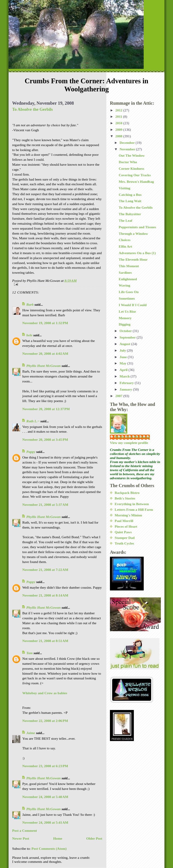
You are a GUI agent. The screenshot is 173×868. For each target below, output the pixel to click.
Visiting (124, 188)
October (126, 331)
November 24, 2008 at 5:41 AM (45, 822)
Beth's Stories (125, 498)
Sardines (125, 272)
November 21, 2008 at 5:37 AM (45, 505)
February (127, 383)
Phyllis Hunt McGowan (44, 366)
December (128, 143)
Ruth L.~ (33, 421)
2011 (119, 116)
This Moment (129, 266)
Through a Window (133, 234)
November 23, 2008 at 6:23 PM (45, 766)
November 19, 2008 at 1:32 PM (45, 323)
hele (29, 335)
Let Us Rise (127, 311)
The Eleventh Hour (133, 259)
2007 (119, 396)
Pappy (31, 452)
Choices (125, 240)
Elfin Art (125, 246)
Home (58, 838)
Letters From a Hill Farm (134, 510)
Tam (30, 653)
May (123, 363)
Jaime (31, 733)
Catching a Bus (130, 195)
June (124, 357)
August (125, 344)
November (128, 149)
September (128, 337)
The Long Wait (130, 201)
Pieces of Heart (126, 526)
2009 (119, 130)
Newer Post (21, 838)
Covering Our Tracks (135, 175)
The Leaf (125, 220)
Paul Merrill (124, 521)
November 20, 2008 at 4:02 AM (45, 354)
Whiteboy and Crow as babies (45, 693)
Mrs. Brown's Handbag (136, 182)
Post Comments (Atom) (49, 849)
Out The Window (132, 155)
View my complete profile (129, 443)
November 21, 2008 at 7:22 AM (45, 570)
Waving (124, 285)
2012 (119, 110)
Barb (30, 304)
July (123, 350)
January (126, 389)
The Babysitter (130, 214)
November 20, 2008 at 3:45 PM (45, 440)
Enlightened (128, 279)
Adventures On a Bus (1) (137, 253)
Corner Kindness (132, 168)
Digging (125, 324)
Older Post (94, 838)
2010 (119, 123)
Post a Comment (25, 831)
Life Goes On (129, 292)
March (125, 376)
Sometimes (127, 298)
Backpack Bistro (127, 493)
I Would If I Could (133, 305)
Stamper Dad (125, 538)
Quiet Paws (123, 532)
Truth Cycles (124, 543)
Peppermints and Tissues (137, 227)
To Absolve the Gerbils (33, 109)
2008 (119, 136)
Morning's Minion (128, 515)
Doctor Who (128, 162)
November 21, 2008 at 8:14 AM (45, 595)
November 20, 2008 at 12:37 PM (46, 409)
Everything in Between (132, 504)
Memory (125, 318)
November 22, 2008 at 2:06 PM (45, 721)
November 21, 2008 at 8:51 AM (45, 641)
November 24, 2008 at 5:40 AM (45, 797)
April (124, 370)
